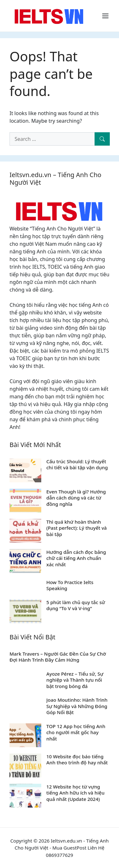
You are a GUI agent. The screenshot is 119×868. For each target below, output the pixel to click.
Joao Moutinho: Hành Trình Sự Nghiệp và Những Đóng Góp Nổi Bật (77, 706)
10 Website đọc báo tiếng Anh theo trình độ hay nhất (77, 760)
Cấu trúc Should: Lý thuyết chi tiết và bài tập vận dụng (77, 465)
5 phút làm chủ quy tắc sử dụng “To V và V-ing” (76, 605)
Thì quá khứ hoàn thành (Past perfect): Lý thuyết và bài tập (76, 528)
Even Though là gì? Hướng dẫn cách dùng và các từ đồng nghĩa (76, 498)
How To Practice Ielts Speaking (70, 585)
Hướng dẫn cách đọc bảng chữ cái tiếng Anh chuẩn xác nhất (76, 558)
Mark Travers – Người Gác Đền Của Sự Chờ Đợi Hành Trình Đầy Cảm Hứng (58, 657)
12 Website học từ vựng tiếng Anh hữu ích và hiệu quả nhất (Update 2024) (75, 793)
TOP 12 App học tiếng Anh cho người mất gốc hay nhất (76, 732)
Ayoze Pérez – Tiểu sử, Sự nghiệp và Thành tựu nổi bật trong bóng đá (75, 680)
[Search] (102, 139)
